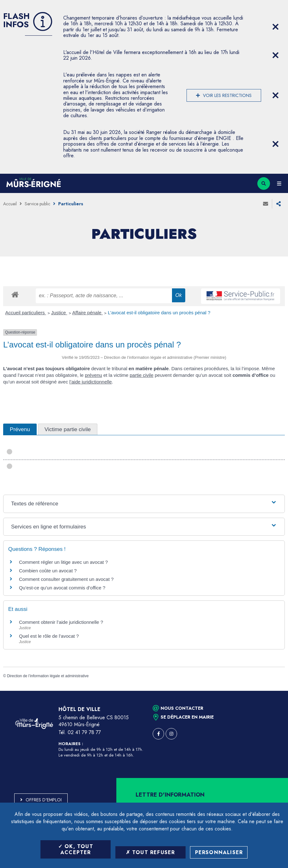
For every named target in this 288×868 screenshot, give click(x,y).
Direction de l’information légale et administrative (48, 676)
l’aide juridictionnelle (90, 382)
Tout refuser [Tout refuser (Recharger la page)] (150, 852)
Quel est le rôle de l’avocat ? (49, 636)
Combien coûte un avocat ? (48, 571)
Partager (279, 204)
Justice (59, 313)
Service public (37, 204)
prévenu (94, 375)
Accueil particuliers (26, 313)
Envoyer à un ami (266, 204)
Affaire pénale (88, 313)
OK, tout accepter (76, 849)
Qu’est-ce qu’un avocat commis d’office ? (62, 588)
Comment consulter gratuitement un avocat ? (66, 579)
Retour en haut (272, 691)
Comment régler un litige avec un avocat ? (63, 562)
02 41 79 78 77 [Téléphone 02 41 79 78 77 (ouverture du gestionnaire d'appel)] (84, 732)
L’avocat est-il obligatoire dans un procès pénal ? (159, 313)
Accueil (10, 204)
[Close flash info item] (275, 27)
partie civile (141, 375)
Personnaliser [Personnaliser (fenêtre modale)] (219, 852)
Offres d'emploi (44, 800)
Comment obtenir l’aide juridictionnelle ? (61, 622)
